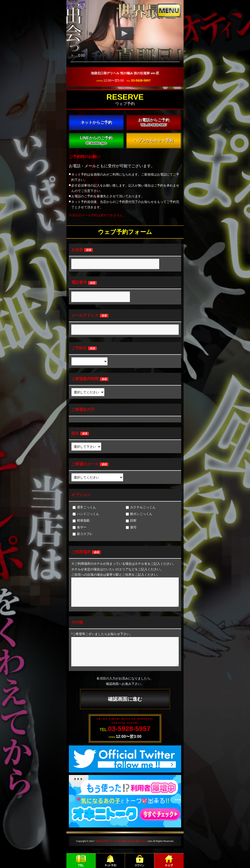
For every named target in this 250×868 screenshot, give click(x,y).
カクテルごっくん (141, 507)
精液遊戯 (81, 520)
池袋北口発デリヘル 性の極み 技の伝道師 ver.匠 (121, 841)
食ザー (79, 527)
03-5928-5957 (141, 80)
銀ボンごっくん (139, 514)
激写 (131, 527)
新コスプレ (83, 534)
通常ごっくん (84, 507)
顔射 (131, 520)
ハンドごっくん (86, 514)
